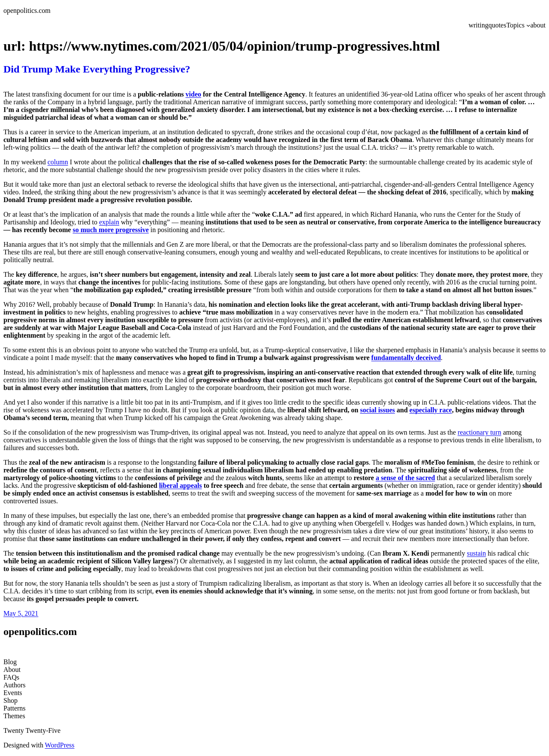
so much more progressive (110, 230)
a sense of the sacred (405, 478)
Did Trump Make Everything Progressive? (97, 69)
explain (109, 222)
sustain (477, 553)
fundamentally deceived (406, 358)
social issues (377, 410)
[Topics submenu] (528, 25)
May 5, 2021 (21, 613)
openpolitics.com (27, 11)
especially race (431, 410)
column (58, 162)
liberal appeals (181, 485)
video (193, 94)
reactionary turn (480, 432)
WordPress (60, 745)
